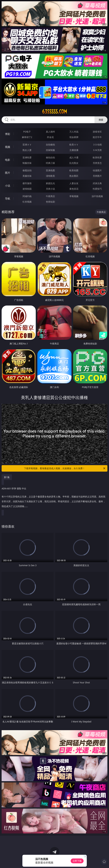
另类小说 (50, 189)
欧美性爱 (97, 157)
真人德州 (50, 132)
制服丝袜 (27, 163)
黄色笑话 (74, 189)
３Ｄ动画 (97, 145)
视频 (8, 147)
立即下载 (77, 861)
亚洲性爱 (27, 157)
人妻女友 (74, 183)
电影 (8, 160)
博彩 (8, 134)
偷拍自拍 (50, 157)
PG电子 (27, 132)
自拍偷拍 (50, 145)
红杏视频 (27, 202)
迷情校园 (27, 189)
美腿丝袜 (27, 176)
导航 (8, 199)
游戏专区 (97, 132)
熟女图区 (74, 176)
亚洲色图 (50, 170)
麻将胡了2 (27, 137)
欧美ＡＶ (74, 145)
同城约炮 (27, 196)
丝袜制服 (50, 150)
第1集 (7, 477)
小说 (8, 186)
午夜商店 (50, 196)
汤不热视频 (97, 196)
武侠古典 (97, 183)
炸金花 (50, 137)
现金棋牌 (74, 137)
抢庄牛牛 (97, 137)
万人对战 (74, 132)
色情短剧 (50, 202)
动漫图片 (97, 170)
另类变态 (97, 163)
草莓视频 (74, 196)
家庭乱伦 (50, 183)
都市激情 (27, 183)
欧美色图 (74, 170)
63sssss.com (54, 112)
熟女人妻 (27, 150)
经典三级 (50, 163)
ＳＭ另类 (97, 150)
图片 (8, 173)
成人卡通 (74, 157)
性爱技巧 (97, 189)
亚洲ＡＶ (27, 145)
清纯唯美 (50, 176)
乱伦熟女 (74, 163)
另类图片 (97, 176)
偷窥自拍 (27, 170)
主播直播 (74, 150)
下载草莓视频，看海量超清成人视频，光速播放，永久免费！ (65, 468)
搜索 (101, 120)
